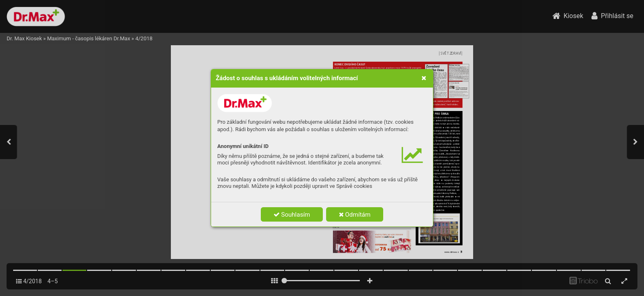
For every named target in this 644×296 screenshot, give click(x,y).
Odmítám (355, 215)
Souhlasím (292, 215)
